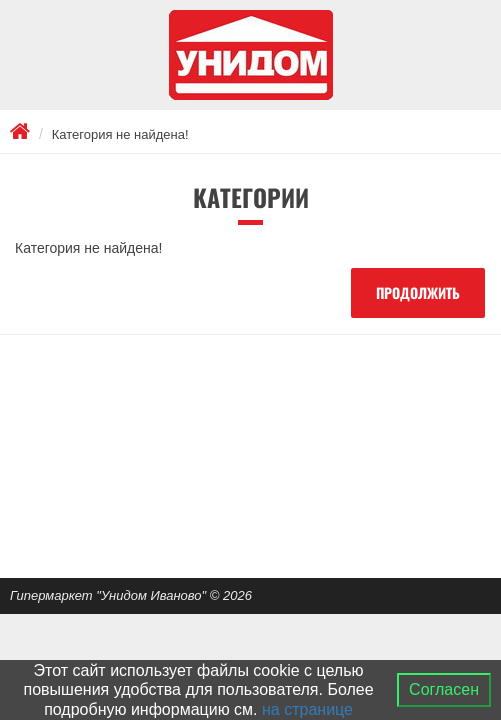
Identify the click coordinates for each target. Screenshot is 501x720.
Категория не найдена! (120, 134)
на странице (307, 709)
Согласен (444, 689)
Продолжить (418, 292)
